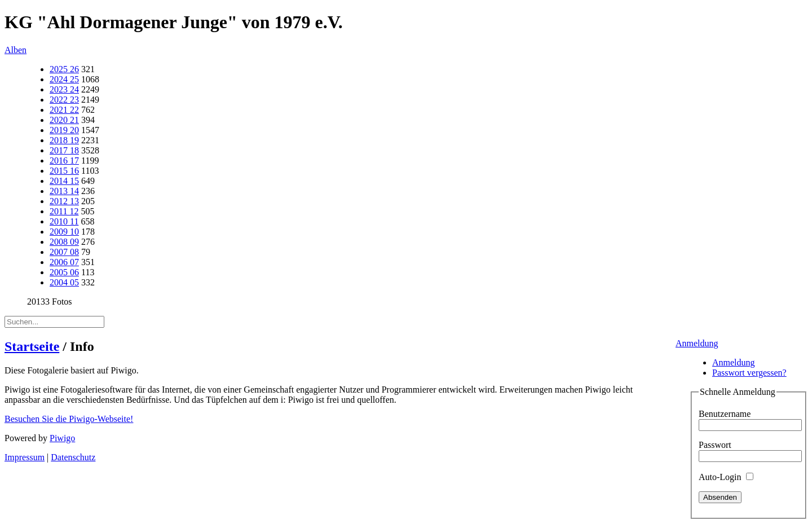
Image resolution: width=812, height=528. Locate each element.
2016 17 (64, 160)
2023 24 (64, 89)
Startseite (32, 346)
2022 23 (64, 100)
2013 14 (64, 191)
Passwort (715, 445)
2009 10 (64, 232)
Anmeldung (697, 343)
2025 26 (64, 69)
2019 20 (64, 130)
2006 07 (64, 262)
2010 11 (64, 221)
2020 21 (64, 120)
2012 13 (64, 201)
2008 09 (64, 242)
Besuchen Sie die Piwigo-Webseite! (69, 419)
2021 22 (64, 110)
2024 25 (64, 79)
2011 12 (64, 211)
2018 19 (64, 140)
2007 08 (64, 252)
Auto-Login (726, 477)
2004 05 (64, 282)
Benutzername (725, 414)
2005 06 (64, 272)
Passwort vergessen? (749, 373)
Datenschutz (73, 457)
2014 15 (64, 181)
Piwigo (62, 438)
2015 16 (64, 171)
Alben (16, 50)
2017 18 (64, 150)
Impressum (25, 457)
